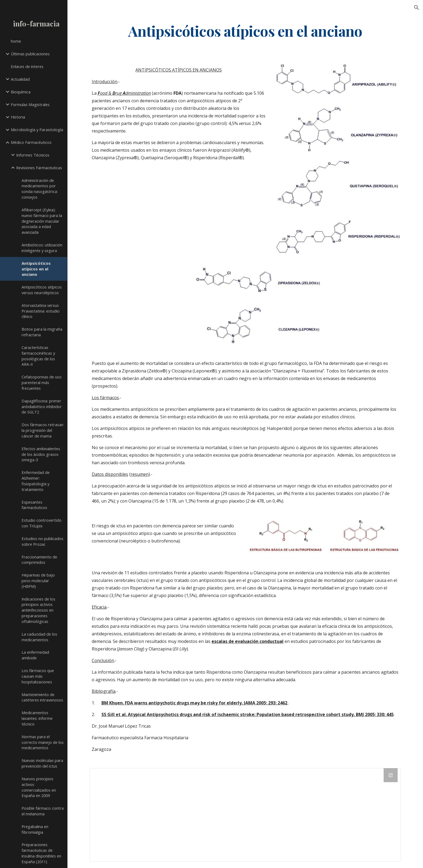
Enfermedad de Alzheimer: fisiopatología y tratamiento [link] (36, 481)
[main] (245, 31)
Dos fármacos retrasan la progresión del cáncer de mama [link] (42, 430)
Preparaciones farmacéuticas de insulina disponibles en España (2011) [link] (41, 853)
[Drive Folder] (245, 815)
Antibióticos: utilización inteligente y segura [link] (42, 248)
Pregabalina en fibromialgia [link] (35, 829)
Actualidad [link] (20, 79)
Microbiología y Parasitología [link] (37, 130)
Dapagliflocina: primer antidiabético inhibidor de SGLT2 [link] (42, 406)
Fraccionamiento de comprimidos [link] (39, 560)
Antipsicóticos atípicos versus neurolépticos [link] (42, 290)
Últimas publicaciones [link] (30, 54)
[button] (417, 8)
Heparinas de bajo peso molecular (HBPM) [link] (38, 581)
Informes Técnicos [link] (33, 155)
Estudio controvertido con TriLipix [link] (42, 523)
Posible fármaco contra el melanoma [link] (43, 811)
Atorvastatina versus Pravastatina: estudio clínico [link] (41, 311)
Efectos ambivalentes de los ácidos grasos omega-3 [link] (41, 454)
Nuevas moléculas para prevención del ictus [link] (42, 763)
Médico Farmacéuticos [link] (31, 142)
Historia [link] (18, 117)
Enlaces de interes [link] (27, 66)
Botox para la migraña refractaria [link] (42, 332)
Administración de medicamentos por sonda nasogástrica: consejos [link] (40, 189)
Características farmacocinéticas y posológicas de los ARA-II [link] (38, 356)
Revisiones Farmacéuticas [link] (39, 168)
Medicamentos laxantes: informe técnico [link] (37, 718)
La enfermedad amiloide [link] (35, 655)
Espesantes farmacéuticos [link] (34, 505)
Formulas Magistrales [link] (30, 104)
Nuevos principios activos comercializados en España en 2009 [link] (39, 787)
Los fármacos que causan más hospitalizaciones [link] (38, 676)
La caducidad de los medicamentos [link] (39, 637)
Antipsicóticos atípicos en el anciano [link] (36, 269)
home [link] (16, 41)
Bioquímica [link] (21, 92)
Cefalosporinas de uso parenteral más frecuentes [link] (42, 382)
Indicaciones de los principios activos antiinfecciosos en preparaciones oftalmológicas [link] (38, 610)
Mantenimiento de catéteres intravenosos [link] (42, 697)
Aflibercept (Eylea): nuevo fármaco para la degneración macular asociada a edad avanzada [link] (42, 221)
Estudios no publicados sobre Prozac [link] (42, 541)
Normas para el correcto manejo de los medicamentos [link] (43, 742)
